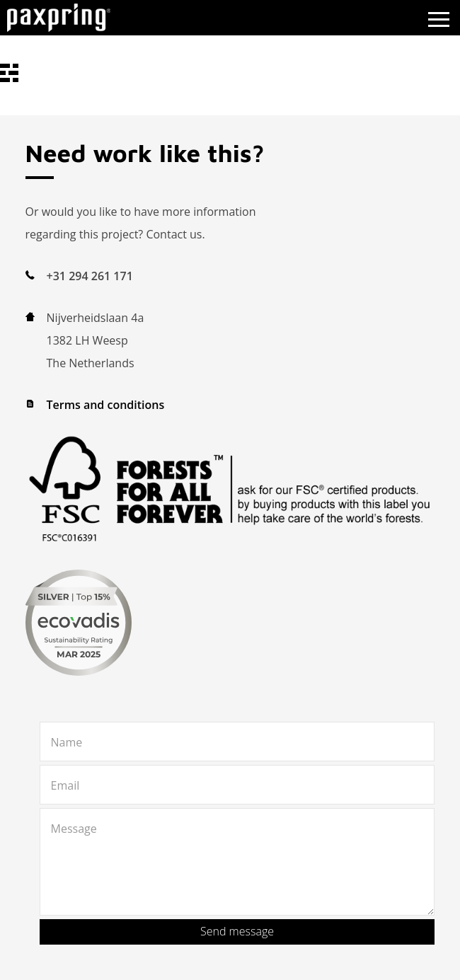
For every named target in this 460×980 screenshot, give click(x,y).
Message (74, 829)
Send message (237, 931)
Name (67, 742)
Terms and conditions (106, 405)
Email (65, 785)
